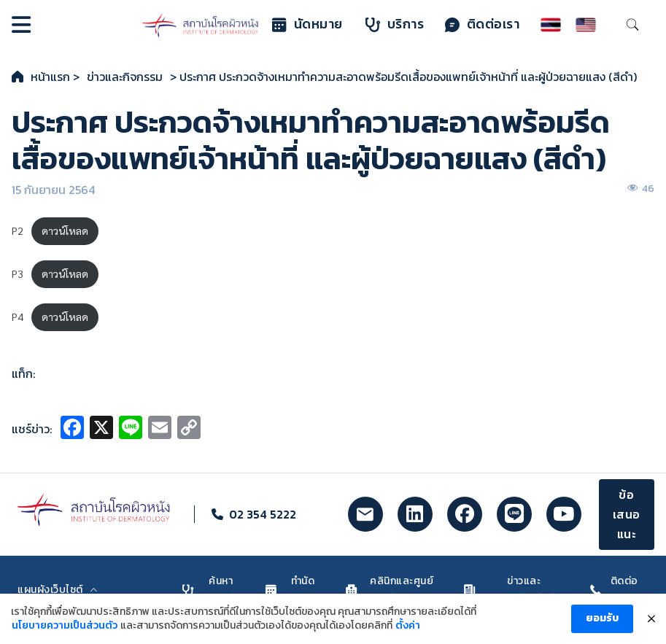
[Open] (21, 25)
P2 (18, 230)
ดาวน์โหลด (65, 230)
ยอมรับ (602, 623)
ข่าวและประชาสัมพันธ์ (509, 590)
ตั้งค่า (408, 632)
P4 (18, 317)
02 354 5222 (263, 514)
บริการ (395, 24)
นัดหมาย (307, 24)
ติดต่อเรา (483, 24)
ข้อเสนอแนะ (627, 514)
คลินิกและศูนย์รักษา (390, 590)
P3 (18, 273)
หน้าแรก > (55, 77)
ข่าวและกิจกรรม (125, 77)
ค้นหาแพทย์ (208, 590)
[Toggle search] (632, 25)
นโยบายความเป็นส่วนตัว (65, 632)
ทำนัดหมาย (290, 590)
